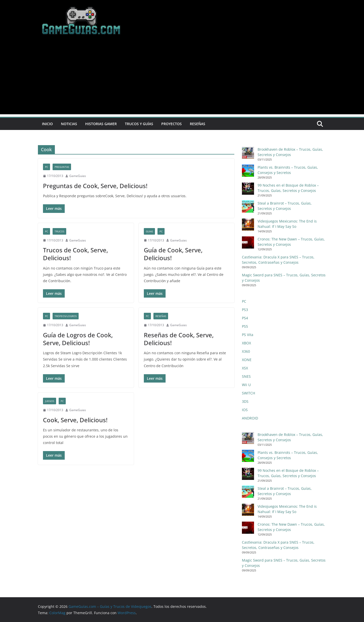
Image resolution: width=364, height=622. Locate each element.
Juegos (50, 401)
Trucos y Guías (139, 124)
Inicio (47, 124)
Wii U (246, 385)
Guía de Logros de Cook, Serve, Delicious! (78, 339)
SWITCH (248, 393)
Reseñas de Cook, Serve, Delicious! (179, 339)
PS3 (245, 310)
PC (47, 167)
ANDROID (250, 418)
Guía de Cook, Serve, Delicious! (173, 254)
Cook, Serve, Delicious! (75, 420)
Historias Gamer (101, 124)
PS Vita (248, 335)
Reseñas (198, 124)
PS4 (245, 318)
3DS (245, 401)
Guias (149, 231)
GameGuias (78, 176)
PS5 (245, 326)
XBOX (246, 343)
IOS (245, 410)
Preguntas (62, 167)
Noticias (69, 124)
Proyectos (172, 124)
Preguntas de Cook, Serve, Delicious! (95, 186)
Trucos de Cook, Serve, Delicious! (75, 254)
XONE (247, 360)
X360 (246, 351)
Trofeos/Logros (66, 316)
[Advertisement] (182, 79)
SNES (246, 376)
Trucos (59, 231)
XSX (245, 368)
